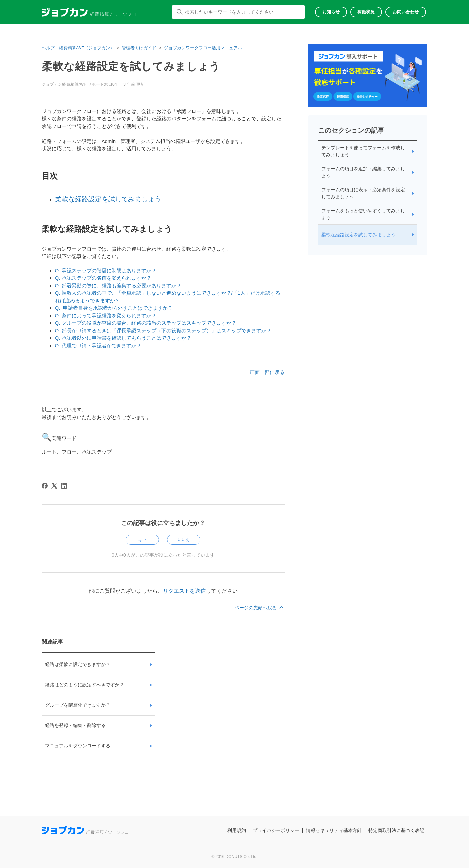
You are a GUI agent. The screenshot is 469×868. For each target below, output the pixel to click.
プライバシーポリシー (276, 830)
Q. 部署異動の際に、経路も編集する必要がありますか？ (118, 286)
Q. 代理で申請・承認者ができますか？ (98, 346)
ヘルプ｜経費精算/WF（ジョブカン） (78, 48)
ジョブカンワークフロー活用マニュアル (203, 48)
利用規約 (237, 830)
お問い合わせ (406, 12)
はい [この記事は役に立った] (142, 540)
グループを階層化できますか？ (78, 705)
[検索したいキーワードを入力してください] (238, 12)
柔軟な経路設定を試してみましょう (108, 199)
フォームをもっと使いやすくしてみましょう (363, 214)
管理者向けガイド (139, 48)
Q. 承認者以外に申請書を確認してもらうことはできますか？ (123, 338)
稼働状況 (366, 12)
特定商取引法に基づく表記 (396, 830)
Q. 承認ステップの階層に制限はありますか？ (106, 271)
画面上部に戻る (267, 372)
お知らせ (331, 12)
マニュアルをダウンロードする (78, 746)
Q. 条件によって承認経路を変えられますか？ (106, 316)
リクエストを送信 (184, 591)
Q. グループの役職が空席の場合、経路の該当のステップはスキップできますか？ (146, 323)
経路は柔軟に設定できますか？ (78, 664)
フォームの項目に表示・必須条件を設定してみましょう (363, 193)
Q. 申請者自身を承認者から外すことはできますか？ (114, 308)
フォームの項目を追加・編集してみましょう (363, 172)
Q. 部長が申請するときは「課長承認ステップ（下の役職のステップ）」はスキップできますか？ (163, 331)
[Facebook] (45, 486)
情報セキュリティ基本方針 (334, 830)
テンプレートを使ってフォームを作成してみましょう (363, 151)
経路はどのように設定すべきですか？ (85, 685)
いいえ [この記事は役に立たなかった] (184, 540)
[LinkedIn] (64, 486)
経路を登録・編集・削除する (75, 725)
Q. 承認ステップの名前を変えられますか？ (103, 278)
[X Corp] (54, 486)
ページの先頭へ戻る (260, 608)
